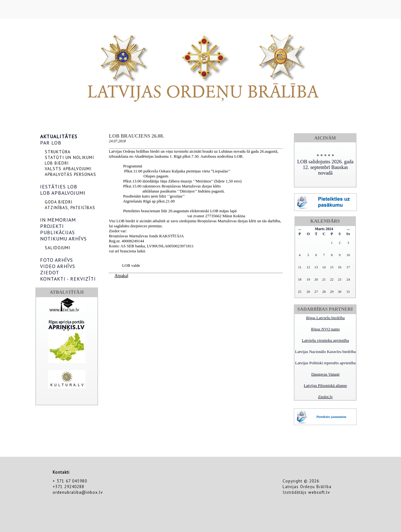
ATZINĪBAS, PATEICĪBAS (70, 208)
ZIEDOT (50, 272)
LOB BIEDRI (57, 163)
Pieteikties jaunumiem (331, 417)
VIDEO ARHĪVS (58, 266)
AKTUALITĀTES (59, 136)
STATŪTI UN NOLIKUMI (69, 157)
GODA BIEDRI (59, 202)
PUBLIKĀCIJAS (57, 232)
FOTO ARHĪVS (57, 260)
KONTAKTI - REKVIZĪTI (68, 279)
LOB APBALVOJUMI (63, 193)
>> (348, 230)
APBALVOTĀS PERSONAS (70, 174)
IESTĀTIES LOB (59, 187)
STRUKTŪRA (58, 152)
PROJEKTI (52, 226)
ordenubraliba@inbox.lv (78, 492)
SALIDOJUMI (57, 248)
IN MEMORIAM (58, 220)
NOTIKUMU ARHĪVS (63, 239)
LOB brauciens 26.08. (136, 136)
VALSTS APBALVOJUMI (68, 169)
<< (300, 230)
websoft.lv (319, 492)
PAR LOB (51, 143)
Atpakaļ (121, 276)
